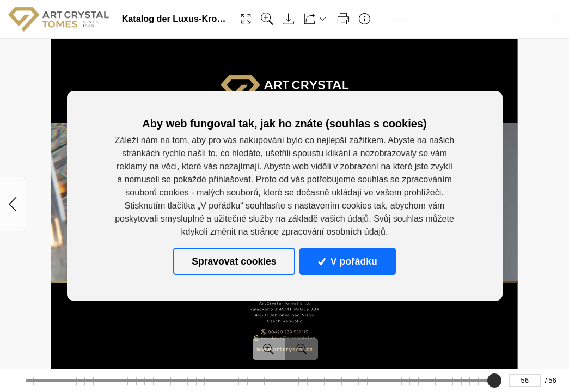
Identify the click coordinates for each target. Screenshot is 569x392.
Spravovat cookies (234, 261)
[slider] (494, 381)
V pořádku (347, 261)
